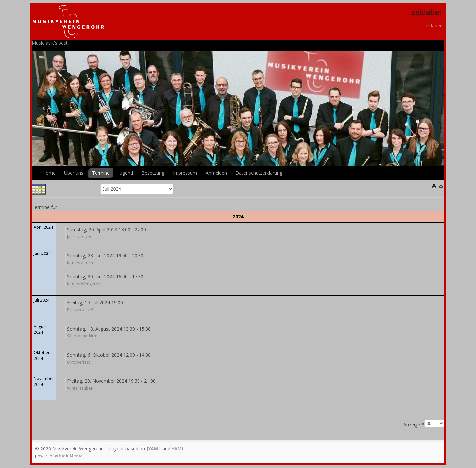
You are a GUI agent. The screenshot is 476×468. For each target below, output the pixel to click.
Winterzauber (80, 388)
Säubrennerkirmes (84, 336)
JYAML (154, 449)
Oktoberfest (79, 362)
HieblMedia (71, 456)
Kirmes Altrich (80, 263)
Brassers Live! (80, 310)
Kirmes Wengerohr (85, 284)
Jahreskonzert (80, 237)
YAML (178, 449)
